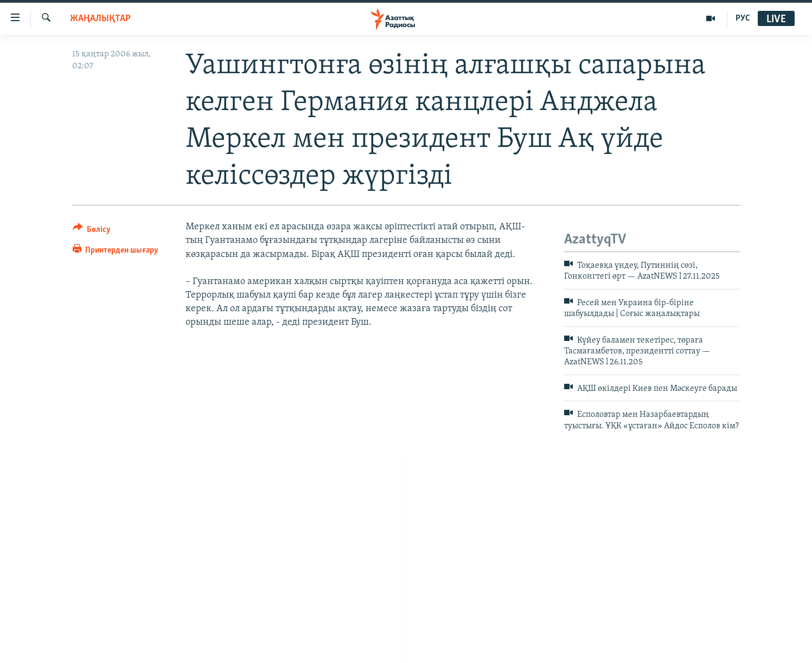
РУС (743, 18)
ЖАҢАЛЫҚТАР (100, 19)
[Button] (92, 231)
